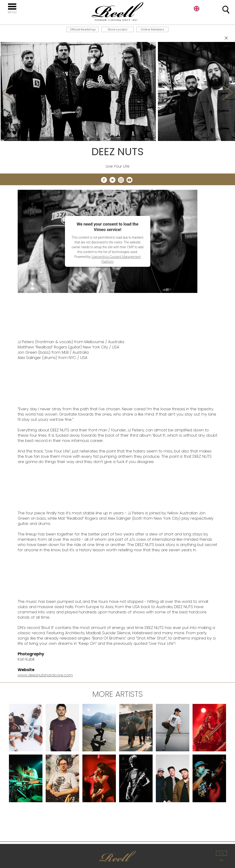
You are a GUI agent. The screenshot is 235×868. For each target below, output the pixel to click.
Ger (221, 860)
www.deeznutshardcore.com (45, 675)
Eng (221, 853)
